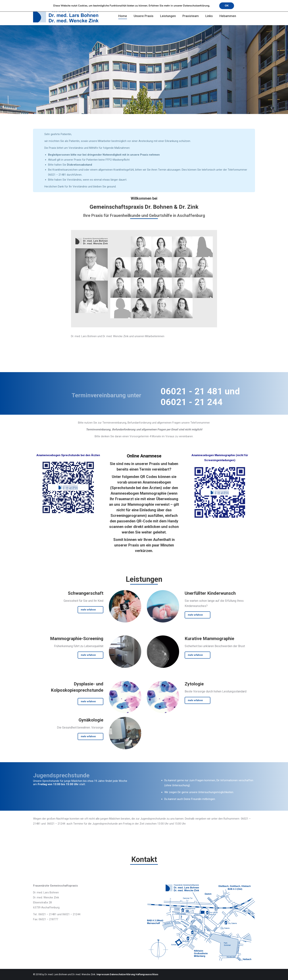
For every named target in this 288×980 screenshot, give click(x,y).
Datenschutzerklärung (122, 974)
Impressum (103, 974)
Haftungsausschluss (147, 974)
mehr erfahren (88, 610)
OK (227, 6)
